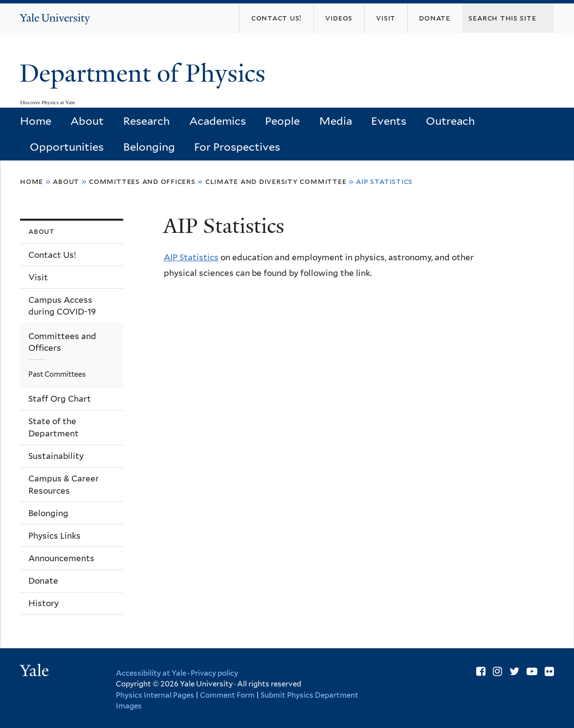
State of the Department (54, 427)
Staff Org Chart (60, 399)
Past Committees (57, 374)
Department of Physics (146, 73)
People (282, 121)
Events (389, 121)
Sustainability (56, 456)
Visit (38, 277)
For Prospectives (237, 147)
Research (146, 121)
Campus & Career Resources (64, 485)
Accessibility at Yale (151, 673)
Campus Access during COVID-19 (62, 306)
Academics (218, 121)
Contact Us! (52, 255)
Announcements (61, 558)
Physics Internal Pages (155, 695)
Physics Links (55, 536)
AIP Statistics (191, 257)
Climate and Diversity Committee (276, 181)
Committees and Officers (142, 181)
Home (36, 121)
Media (336, 121)
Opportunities (67, 147)
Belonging (149, 147)
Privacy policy (214, 673)
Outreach (450, 121)
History (44, 603)
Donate (43, 581)
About (87, 121)
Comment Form (227, 695)
